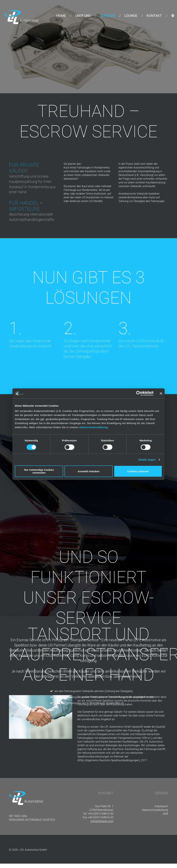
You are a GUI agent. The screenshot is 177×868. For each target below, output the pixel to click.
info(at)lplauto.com (102, 821)
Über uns (83, 16)
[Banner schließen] (161, 393)
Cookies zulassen (138, 471)
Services (108, 16)
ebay (67, 194)
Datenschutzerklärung (94, 427)
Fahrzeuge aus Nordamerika (80, 190)
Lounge (131, 16)
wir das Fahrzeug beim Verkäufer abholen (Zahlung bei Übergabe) (94, 691)
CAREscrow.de (148, 341)
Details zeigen (147, 460)
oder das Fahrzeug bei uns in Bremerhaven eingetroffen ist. (89, 703)
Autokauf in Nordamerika (29, 187)
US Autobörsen (91, 197)
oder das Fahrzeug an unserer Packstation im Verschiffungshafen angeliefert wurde (104, 697)
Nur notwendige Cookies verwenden (39, 471)
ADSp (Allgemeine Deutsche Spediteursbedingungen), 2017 (112, 760)
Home (61, 16)
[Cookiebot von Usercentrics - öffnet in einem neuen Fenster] (139, 393)
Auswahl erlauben (88, 471)
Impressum (161, 806)
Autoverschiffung (144, 168)
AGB (165, 814)
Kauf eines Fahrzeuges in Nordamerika (87, 168)
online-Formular (155, 716)
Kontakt (154, 16)
